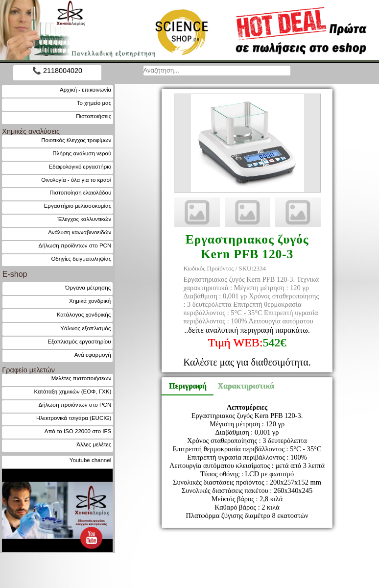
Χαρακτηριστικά (241, 386)
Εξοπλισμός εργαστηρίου (79, 341)
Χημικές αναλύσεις (31, 131)
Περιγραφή (188, 386)
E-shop (15, 274)
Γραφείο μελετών (28, 370)
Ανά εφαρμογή (93, 355)
